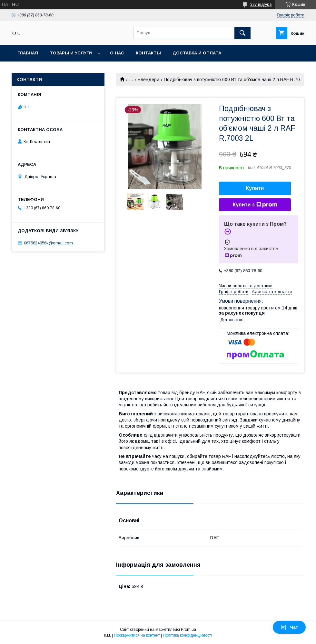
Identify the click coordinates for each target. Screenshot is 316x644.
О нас (117, 53)
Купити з (255, 205)
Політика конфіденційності (187, 635)
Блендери (148, 80)
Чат (289, 627)
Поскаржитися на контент (137, 635)
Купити (255, 188)
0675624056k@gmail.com (48, 243)
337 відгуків (261, 5)
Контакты (148, 53)
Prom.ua (188, 630)
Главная (28, 53)
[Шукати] (242, 33)
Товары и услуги (71, 53)
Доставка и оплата (197, 53)
